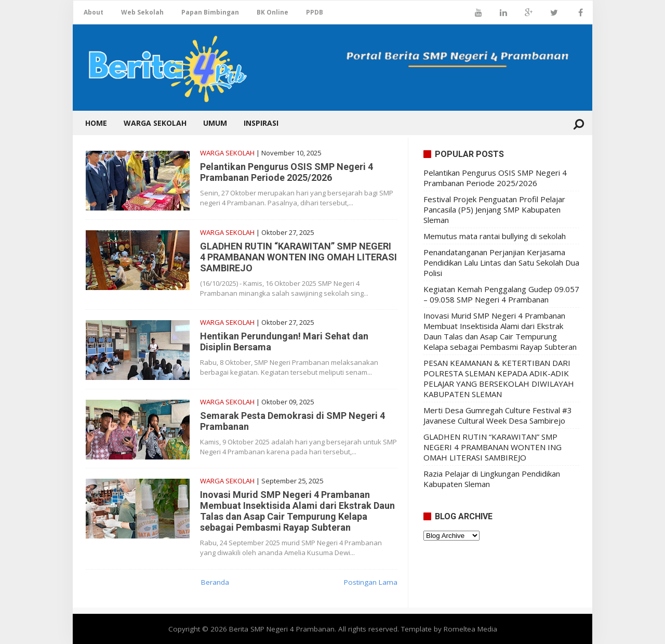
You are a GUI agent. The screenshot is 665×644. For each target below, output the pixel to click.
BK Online (272, 12)
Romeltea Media (470, 629)
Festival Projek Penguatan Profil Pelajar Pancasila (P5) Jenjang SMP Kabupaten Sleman (494, 209)
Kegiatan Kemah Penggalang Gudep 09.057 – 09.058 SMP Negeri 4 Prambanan (501, 294)
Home (96, 123)
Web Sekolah (142, 12)
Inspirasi (261, 123)
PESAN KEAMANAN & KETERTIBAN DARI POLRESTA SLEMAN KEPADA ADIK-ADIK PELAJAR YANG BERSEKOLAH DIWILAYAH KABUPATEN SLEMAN (499, 378)
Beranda (215, 582)
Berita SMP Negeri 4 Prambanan (282, 629)
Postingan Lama (371, 582)
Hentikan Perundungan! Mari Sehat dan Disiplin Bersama (284, 341)
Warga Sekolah (155, 123)
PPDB (315, 12)
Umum (215, 123)
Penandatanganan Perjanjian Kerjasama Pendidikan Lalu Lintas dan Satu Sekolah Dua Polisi (501, 262)
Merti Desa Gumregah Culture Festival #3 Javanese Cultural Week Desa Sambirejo (498, 415)
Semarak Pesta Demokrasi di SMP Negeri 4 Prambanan (292, 421)
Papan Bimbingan (210, 12)
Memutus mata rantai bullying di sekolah (495, 236)
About (94, 12)
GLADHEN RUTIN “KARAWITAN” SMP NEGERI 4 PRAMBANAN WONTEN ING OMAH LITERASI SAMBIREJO (298, 257)
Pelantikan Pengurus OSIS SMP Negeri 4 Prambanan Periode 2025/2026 (287, 172)
